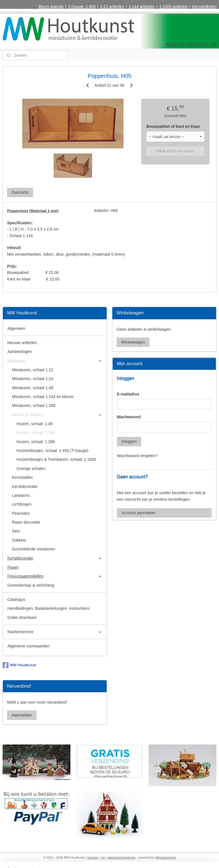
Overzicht (20, 192)
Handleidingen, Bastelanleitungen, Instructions (48, 608)
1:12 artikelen (112, 7)
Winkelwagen (133, 342)
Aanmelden (22, 715)
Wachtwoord (129, 417)
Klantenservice (55, 632)
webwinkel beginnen (122, 857)
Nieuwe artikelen (22, 343)
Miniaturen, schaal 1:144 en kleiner (43, 397)
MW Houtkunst (19, 665)
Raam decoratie (26, 522)
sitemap (93, 857)
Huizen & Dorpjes (57, 415)
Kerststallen (22, 477)
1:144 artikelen (142, 7)
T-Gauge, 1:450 (82, 7)
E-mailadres (128, 394)
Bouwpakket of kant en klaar (173, 126)
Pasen (13, 567)
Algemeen (16, 328)
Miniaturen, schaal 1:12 (33, 370)
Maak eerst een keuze (175, 151)
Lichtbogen (22, 504)
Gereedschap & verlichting (31, 585)
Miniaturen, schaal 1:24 (33, 379)
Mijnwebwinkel (166, 857)
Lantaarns (21, 495)
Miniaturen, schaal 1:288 (34, 405)
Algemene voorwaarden (29, 646)
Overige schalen (31, 469)
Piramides (21, 513)
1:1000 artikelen (173, 7)
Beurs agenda (51, 7)
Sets (16, 531)
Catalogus (16, 599)
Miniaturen (55, 361)
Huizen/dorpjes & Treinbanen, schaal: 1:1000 (56, 459)
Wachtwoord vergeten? (137, 456)
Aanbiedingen (20, 352)
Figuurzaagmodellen (55, 576)
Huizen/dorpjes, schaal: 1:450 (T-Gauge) (52, 451)
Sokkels (19, 540)
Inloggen (129, 441)
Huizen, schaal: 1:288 (36, 442)
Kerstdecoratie (25, 487)
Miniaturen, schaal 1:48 (33, 388)
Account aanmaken (139, 513)
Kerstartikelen (204, 7)
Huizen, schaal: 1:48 (35, 424)
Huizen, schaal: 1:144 (36, 433)
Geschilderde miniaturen (34, 549)
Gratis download (22, 617)
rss (103, 857)
